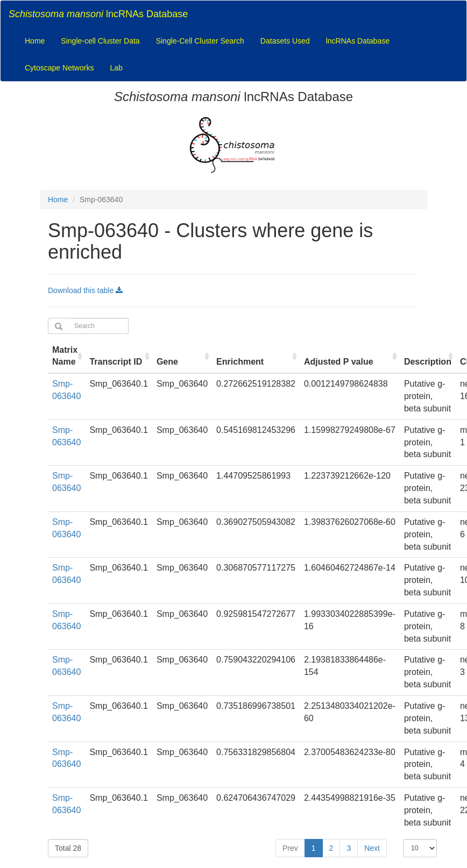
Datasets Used (285, 41)
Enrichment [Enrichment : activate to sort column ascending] (240, 362)
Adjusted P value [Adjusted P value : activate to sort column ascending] (339, 362)
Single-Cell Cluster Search (200, 41)
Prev (290, 848)
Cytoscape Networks (59, 68)
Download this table (85, 290)
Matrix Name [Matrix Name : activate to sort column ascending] (65, 356)
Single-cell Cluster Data (100, 41)
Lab (116, 68)
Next (372, 848)
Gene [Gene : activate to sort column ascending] (167, 362)
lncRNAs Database (98, 14)
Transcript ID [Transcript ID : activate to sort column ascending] (116, 362)
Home (35, 41)
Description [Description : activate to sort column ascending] (428, 362)
